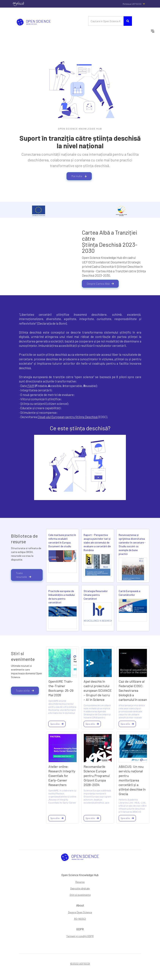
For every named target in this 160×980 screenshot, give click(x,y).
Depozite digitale (80, 888)
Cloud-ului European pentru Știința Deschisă (68, 417)
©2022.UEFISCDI (80, 964)
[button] (136, 4)
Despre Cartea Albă (100, 284)
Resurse (80, 882)
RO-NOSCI (80, 919)
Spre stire (57, 724)
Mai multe (79, 176)
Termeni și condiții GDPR (80, 936)
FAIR (31, 386)
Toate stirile (25, 691)
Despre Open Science (80, 912)
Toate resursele (24, 575)
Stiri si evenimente (80, 895)
